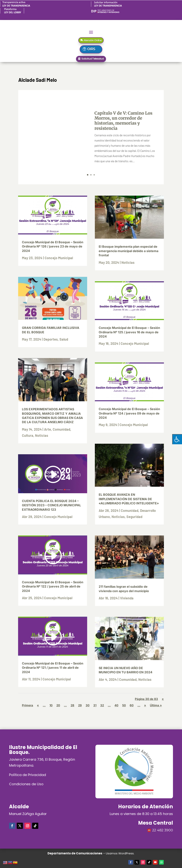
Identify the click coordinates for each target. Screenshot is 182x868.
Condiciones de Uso (26, 784)
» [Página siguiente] (145, 705)
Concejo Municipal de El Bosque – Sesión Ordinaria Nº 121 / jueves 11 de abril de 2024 (53, 668)
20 (58, 705)
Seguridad (134, 517)
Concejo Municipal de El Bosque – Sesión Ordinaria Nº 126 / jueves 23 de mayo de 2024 (53, 246)
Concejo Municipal (59, 258)
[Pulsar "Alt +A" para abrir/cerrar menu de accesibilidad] (177, 439)
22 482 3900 (163, 830)
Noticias (42, 435)
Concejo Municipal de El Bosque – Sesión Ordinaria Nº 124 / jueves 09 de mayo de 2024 (129, 413)
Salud (64, 339)
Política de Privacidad (28, 775)
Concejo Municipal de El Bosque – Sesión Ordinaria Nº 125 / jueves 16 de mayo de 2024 (129, 332)
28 (72, 705)
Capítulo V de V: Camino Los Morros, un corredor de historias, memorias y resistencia (123, 121)
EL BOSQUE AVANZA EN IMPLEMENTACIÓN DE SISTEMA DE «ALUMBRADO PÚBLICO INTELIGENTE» (129, 499)
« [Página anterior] (38, 705)
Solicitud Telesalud (93, 59)
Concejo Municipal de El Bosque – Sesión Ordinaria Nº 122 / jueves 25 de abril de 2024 (53, 586)
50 (124, 705)
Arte (48, 429)
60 (132, 705)
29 (80, 705)
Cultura (28, 435)
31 (95, 705)
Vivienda (127, 598)
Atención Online (93, 40)
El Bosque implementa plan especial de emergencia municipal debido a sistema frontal (129, 251)
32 (102, 705)
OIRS (93, 49)
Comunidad (61, 429)
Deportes (51, 339)
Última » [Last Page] (156, 705)
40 (116, 705)
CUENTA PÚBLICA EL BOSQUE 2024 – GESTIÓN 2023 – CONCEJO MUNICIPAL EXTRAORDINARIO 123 (51, 505)
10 (51, 705)
